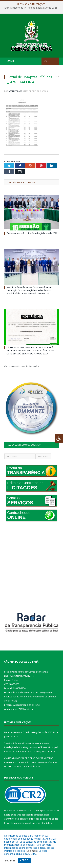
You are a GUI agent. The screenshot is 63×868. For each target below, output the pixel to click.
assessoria (27, 815)
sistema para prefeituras (46, 810)
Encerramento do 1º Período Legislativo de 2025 (31, 8)
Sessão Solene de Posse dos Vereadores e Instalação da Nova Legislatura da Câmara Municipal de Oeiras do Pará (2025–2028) (29, 290)
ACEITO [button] (24, 860)
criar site (25, 810)
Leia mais (32, 851)
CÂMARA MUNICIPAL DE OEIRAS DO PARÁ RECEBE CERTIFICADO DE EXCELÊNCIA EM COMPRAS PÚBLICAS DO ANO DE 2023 (30, 351)
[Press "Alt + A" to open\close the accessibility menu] (59, 438)
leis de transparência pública (19, 823)
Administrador (16, 91)
